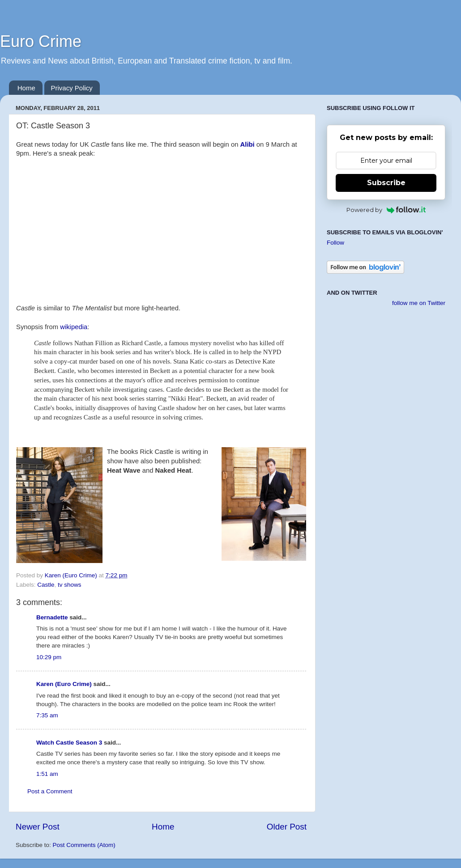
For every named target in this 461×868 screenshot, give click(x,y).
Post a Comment (50, 791)
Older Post (287, 827)
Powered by (386, 210)
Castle (46, 585)
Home (26, 88)
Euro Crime (41, 41)
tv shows (70, 585)
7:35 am (47, 715)
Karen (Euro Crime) (64, 684)
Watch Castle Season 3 (69, 743)
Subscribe (386, 183)
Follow (335, 243)
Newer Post (38, 827)
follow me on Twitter (419, 303)
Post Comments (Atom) (84, 845)
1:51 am (47, 774)
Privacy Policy (72, 88)
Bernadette (52, 617)
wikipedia (74, 327)
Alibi (248, 144)
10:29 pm (49, 657)
